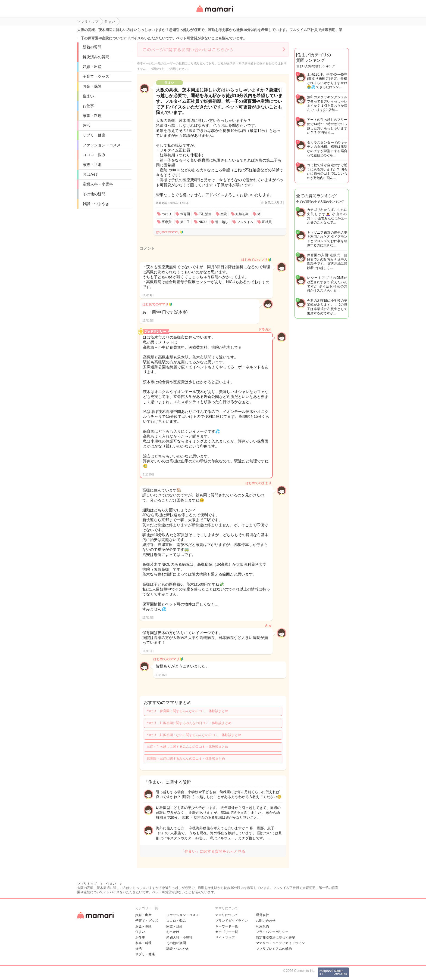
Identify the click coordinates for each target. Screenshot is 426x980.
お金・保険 (92, 86)
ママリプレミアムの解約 (274, 949)
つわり (167, 214)
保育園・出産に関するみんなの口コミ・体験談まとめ (186, 759)
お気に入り (273, 202)
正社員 (267, 222)
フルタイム (245, 222)
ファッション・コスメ (102, 145)
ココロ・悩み (94, 155)
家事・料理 (92, 116)
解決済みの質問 (96, 57)
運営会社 (262, 915)
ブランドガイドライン (231, 921)
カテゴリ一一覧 (227, 932)
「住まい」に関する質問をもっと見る (213, 851)
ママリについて (227, 915)
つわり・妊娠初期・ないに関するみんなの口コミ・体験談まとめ (194, 735)
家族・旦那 (92, 165)
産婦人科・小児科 (98, 184)
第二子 (185, 222)
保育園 (185, 214)
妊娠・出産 (92, 67)
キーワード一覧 (227, 926)
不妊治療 (205, 214)
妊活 (86, 125)
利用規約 (262, 926)
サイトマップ (225, 938)
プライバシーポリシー (272, 932)
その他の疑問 (94, 194)
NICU (203, 222)
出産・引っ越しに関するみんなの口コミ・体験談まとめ (187, 747)
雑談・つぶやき (96, 204)
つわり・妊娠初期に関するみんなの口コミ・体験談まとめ (189, 723)
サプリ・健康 (94, 135)
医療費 (167, 222)
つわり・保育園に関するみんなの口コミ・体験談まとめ (187, 711)
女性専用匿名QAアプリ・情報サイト (214, 13)
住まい (88, 96)
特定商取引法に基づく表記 (275, 938)
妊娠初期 (242, 214)
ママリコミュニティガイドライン (280, 943)
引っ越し (222, 222)
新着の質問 (92, 47)
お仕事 (88, 106)
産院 (224, 214)
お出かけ (90, 174)
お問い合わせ (266, 921)
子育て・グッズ (96, 76)
